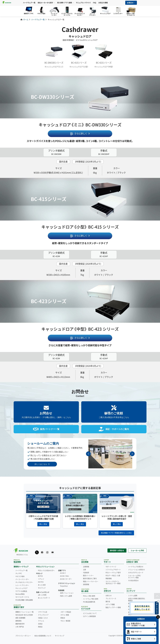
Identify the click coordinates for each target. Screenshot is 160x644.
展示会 (108, 601)
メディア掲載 (110, 604)
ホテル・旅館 (65, 615)
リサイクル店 (43, 612)
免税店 (40, 626)
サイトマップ (60, 636)
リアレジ (41, 579)
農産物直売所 (20, 623)
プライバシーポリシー (23, 636)
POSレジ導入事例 (89, 596)
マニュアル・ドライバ (83, 3)
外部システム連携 (66, 596)
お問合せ (131, 3)
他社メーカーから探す (46, 3)
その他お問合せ (133, 580)
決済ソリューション (67, 593)
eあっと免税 (42, 595)
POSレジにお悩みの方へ (46, 570)
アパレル (41, 621)
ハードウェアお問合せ (136, 566)
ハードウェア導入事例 (91, 599)
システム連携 (133, 595)
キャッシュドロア (21, 588)
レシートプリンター (22, 585)
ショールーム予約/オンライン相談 (134, 576)
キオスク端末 (20, 576)
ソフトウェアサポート (113, 569)
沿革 (85, 569)
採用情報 (86, 584)
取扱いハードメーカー (91, 581)
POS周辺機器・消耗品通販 (24, 600)
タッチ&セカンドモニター (24, 582)
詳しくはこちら (41, 464)
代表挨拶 (86, 572)
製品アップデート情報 (113, 607)
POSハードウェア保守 (113, 572)
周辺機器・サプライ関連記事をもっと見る (116, 533)
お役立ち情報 (103, 3)
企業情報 (86, 566)
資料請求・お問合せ (117, 550)
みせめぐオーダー (66, 579)
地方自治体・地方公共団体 (24, 615)
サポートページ (111, 566)
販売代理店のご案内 (90, 578)
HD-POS (41, 582)
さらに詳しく (81, 134)
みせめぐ (63, 573)
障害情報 (109, 578)
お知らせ (109, 595)
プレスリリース (111, 598)
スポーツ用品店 (66, 612)
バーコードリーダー (22, 579)
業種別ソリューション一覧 (25, 612)
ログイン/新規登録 (89, 616)
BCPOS (40, 576)
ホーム (26, 20)
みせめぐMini (64, 576)
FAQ (95, 3)
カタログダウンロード (136, 572)
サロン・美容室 (65, 621)
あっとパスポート (44, 598)
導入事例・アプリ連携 (65, 3)
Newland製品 (20, 594)
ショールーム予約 (137, 550)
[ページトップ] (157, 596)
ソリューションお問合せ (136, 569)
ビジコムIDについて (90, 613)
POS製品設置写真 (89, 602)
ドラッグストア (43, 615)
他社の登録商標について (43, 636)
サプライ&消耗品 (21, 591)
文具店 (40, 623)
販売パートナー (88, 575)
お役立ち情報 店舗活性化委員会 (137, 599)
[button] (132, 454)
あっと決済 (42, 585)
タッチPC (19, 573)
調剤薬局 (18, 621)
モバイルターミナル (22, 597)
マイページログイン (113, 582)
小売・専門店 (20, 626)
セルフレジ (42, 588)
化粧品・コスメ (43, 618)
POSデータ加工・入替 (113, 575)
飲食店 (63, 618)
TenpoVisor (64, 586)
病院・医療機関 (20, 618)
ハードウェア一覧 (29, 3)
